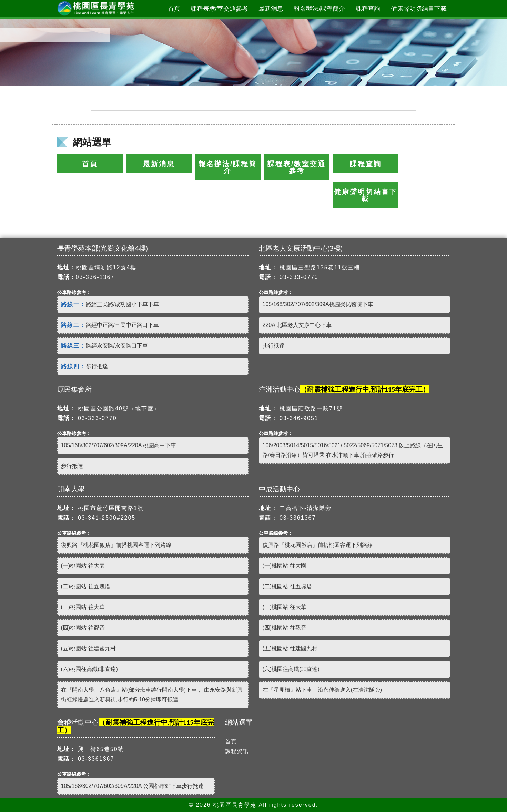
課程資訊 (237, 751)
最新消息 (271, 9)
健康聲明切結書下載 (419, 9)
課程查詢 (368, 9)
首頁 (174, 9)
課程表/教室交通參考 (219, 9)
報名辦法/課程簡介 (319, 9)
